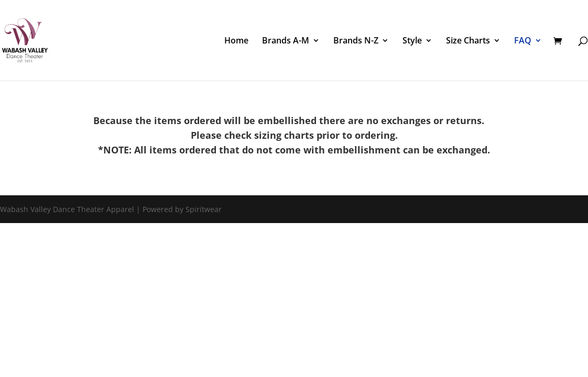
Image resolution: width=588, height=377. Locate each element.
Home (236, 41)
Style (412, 41)
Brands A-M (286, 41)
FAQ (523, 41)
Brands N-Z (356, 41)
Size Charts (468, 41)
